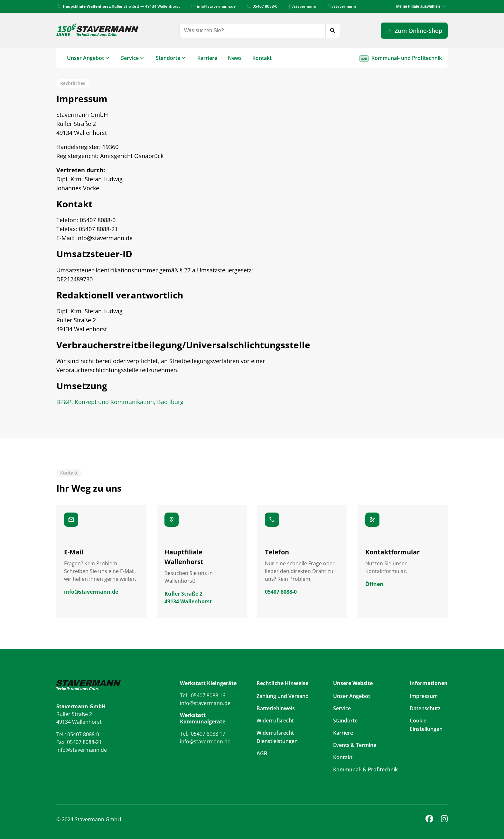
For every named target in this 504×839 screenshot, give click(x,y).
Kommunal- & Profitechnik (365, 769)
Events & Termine (355, 745)
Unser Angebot (85, 58)
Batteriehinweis (276, 708)
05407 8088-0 (262, 6)
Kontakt (262, 58)
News (235, 58)
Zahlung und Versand (283, 696)
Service (130, 58)
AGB (262, 753)
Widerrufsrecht (275, 721)
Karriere (207, 58)
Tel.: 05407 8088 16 (203, 695)
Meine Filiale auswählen (418, 6)
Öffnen (374, 584)
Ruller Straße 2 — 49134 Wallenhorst (118, 6)
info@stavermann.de (213, 6)
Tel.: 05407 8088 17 (203, 734)
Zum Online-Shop (414, 30)
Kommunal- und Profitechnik (401, 58)
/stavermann (302, 6)
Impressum (424, 696)
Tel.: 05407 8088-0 (78, 734)
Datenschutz (425, 708)
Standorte (168, 58)
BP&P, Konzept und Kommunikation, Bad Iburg (120, 402)
